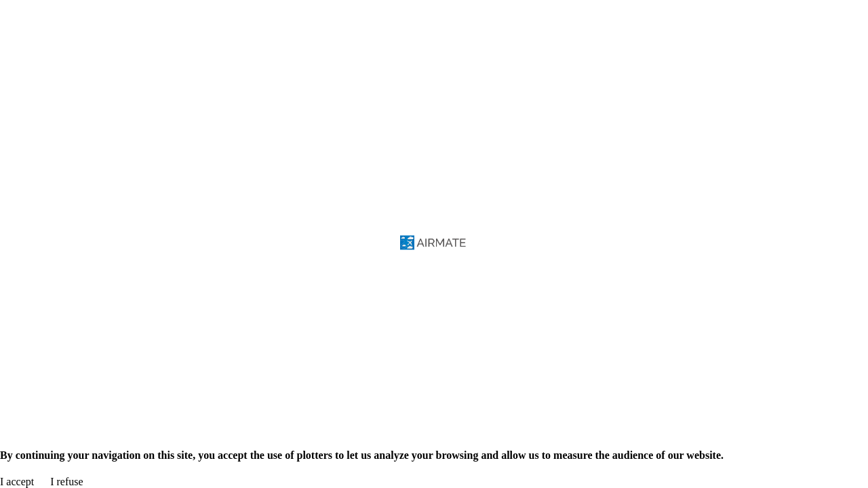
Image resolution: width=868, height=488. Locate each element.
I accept (17, 482)
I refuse (66, 482)
